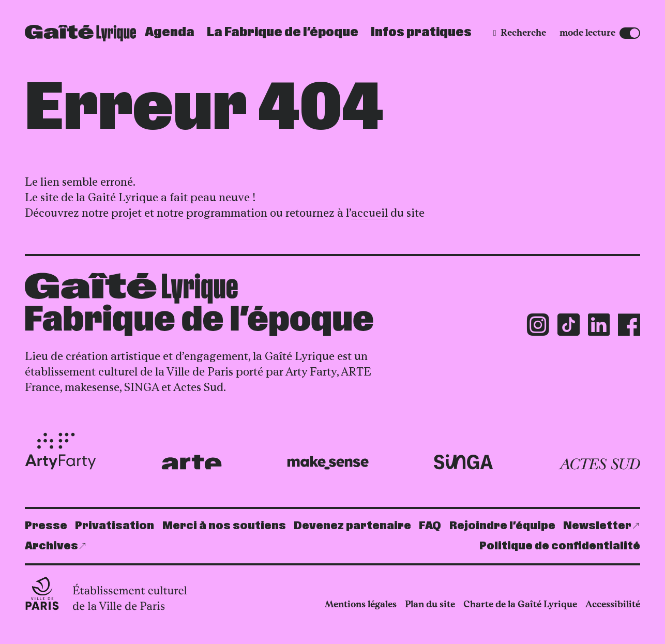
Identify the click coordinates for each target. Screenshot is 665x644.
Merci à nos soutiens (224, 526)
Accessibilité (613, 604)
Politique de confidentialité (560, 546)
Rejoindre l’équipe (502, 526)
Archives (51, 546)
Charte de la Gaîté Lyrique (520, 604)
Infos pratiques (421, 33)
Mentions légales (361, 604)
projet (126, 213)
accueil (369, 213)
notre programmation (212, 213)
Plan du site (430, 604)
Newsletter (597, 526)
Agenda (170, 33)
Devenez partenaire (352, 526)
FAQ (430, 526)
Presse (46, 526)
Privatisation (115, 526)
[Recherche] (520, 33)
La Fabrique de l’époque (283, 33)
